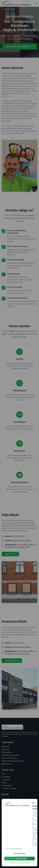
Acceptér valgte (19, 858)
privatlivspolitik (25, 863)
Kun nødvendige (19, 853)
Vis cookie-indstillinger (13, 849)
